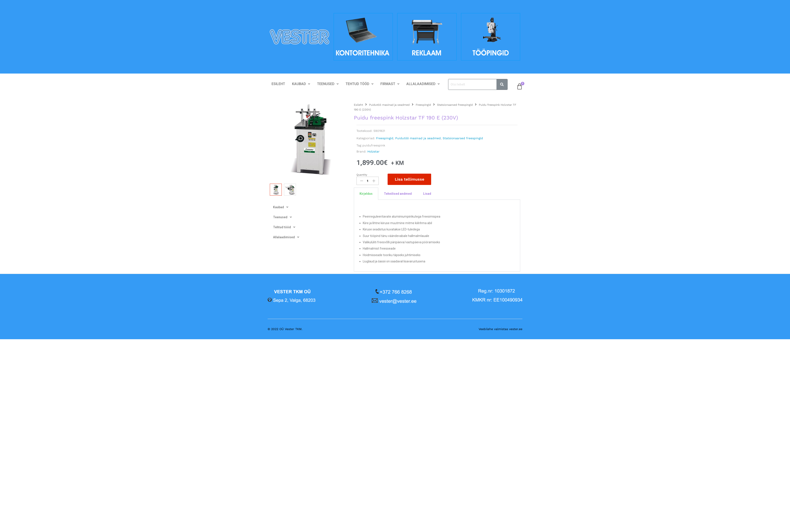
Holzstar (373, 151)
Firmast (390, 84)
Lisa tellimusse (409, 179)
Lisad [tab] (427, 194)
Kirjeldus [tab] (366, 194)
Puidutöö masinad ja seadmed (389, 105)
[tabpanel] (437, 236)
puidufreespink (374, 145)
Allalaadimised (423, 84)
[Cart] (520, 87)
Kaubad (301, 84)
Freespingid (423, 105)
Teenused (328, 84)
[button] (301, 84)
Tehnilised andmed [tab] (398, 194)
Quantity (362, 175)
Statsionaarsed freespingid (455, 105)
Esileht (278, 84)
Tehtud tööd (360, 84)
